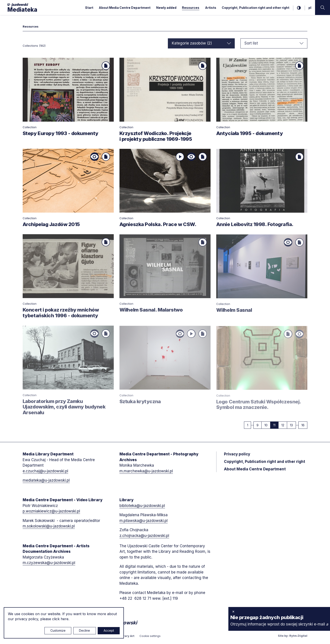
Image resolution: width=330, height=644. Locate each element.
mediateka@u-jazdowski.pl (46, 480)
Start (89, 8)
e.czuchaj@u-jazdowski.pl (45, 471)
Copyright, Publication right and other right (256, 8)
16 (304, 425)
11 (276, 425)
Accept (109, 630)
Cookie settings (150, 636)
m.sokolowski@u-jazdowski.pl (49, 526)
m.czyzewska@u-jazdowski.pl (49, 563)
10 (268, 425)
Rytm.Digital (298, 636)
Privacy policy (237, 454)
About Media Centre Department (125, 8)
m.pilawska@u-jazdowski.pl (144, 521)
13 (293, 425)
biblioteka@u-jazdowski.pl (142, 506)
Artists (211, 8)
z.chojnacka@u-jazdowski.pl (144, 536)
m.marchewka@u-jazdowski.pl (146, 471)
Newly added (166, 8)
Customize (58, 630)
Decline (84, 630)
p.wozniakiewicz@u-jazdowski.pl (51, 511)
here (65, 619)
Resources (191, 8)
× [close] (233, 611)
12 (284, 425)
